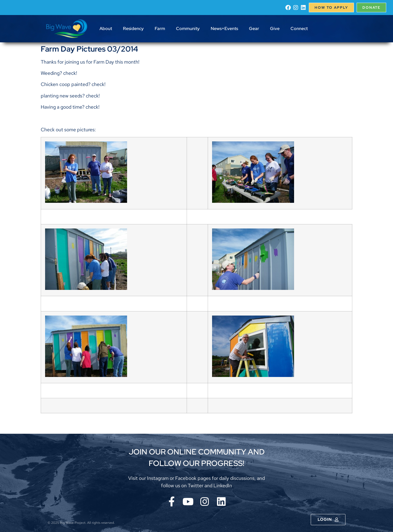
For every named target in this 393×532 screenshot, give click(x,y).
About (106, 29)
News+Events (224, 29)
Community (188, 29)
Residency (133, 29)
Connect (299, 29)
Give (275, 29)
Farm (160, 29)
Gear (254, 29)
